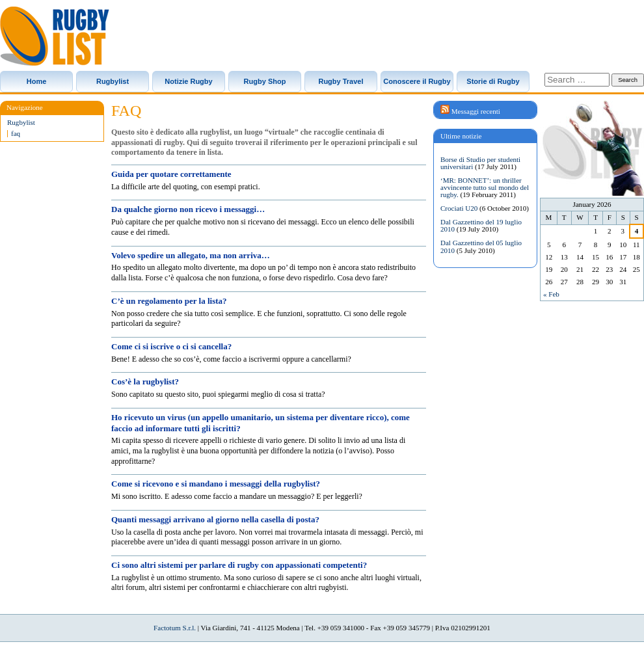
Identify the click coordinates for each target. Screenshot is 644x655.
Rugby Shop (265, 81)
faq (16, 134)
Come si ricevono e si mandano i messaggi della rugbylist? (216, 484)
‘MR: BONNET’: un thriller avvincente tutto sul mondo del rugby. (485, 187)
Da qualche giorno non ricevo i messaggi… (188, 209)
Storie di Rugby (493, 81)
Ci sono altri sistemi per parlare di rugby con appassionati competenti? (239, 565)
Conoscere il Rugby (417, 81)
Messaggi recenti (476, 111)
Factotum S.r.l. (175, 628)
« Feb (551, 294)
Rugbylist (113, 81)
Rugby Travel (341, 81)
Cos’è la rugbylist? (145, 381)
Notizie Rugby (188, 81)
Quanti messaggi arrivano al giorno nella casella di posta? (215, 519)
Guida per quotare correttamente (171, 174)
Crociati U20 (459, 208)
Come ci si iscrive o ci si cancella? (171, 346)
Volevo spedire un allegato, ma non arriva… (191, 255)
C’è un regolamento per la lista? (169, 301)
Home (37, 81)
